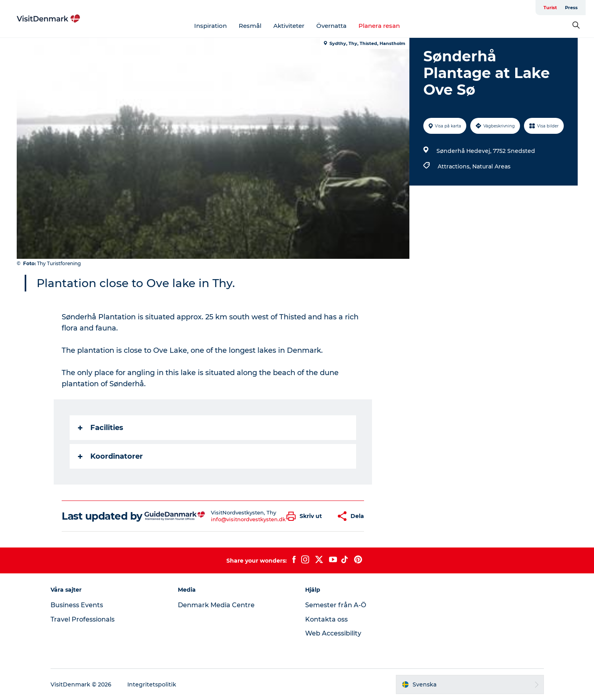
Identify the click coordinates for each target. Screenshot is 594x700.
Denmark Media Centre (216, 605)
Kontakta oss (326, 619)
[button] (306, 516)
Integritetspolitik (152, 684)
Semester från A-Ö (336, 605)
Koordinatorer (110, 456)
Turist (550, 8)
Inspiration (210, 26)
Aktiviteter (289, 26)
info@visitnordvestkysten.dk (248, 519)
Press (571, 8)
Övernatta (331, 26)
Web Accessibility (333, 633)
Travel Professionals (83, 619)
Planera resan (379, 26)
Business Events (77, 605)
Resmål (250, 26)
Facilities (101, 428)
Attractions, (455, 166)
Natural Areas (491, 166)
